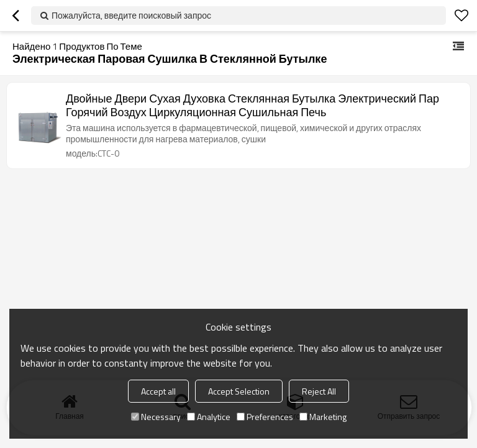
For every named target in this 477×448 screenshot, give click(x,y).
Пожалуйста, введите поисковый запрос (131, 15)
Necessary (156, 417)
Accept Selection (239, 391)
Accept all (158, 391)
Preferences (265, 417)
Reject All (319, 391)
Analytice (209, 417)
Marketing (323, 417)
